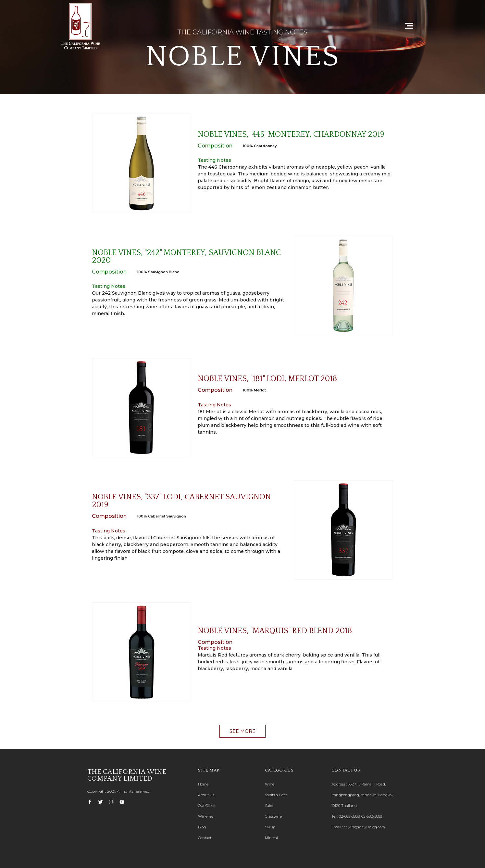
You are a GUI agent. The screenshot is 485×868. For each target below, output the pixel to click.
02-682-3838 (349, 816)
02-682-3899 (372, 816)
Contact (205, 838)
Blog (202, 827)
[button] (242, 731)
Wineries (206, 816)
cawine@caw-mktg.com (364, 827)
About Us (206, 795)
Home (203, 784)
